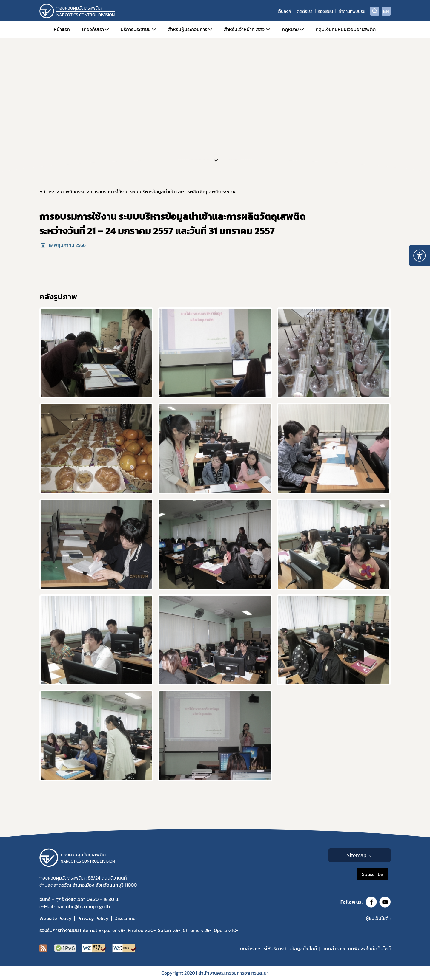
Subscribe (373, 874)
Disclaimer (126, 918)
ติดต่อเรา (305, 11)
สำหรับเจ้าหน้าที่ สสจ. (245, 29)
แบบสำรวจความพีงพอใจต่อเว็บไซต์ (357, 948)
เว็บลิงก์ (284, 11)
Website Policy (56, 918)
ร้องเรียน (325, 11)
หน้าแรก (62, 29)
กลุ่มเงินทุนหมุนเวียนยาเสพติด (346, 29)
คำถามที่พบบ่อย (352, 11)
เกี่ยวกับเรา (93, 29)
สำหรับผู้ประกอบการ (188, 29)
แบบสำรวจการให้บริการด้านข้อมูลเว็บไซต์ (277, 948)
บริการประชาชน (136, 29)
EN (386, 11)
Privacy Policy (93, 918)
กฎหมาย (290, 29)
